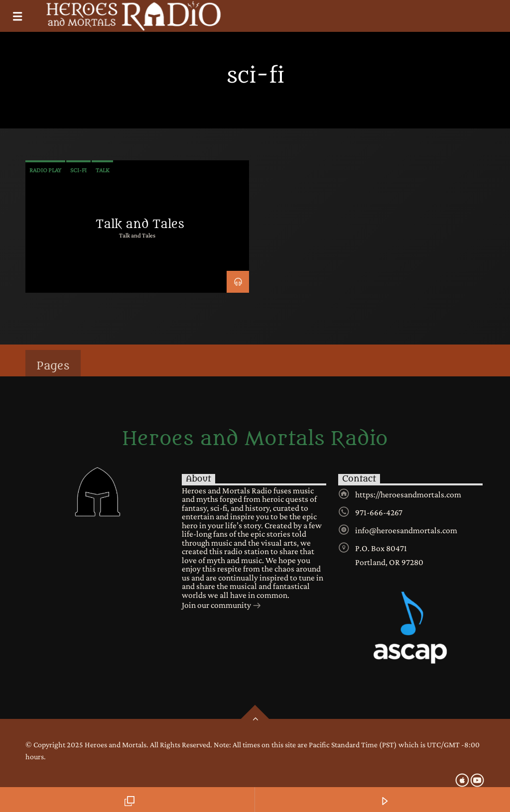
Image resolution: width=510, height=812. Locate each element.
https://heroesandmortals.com (408, 494)
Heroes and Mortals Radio (255, 439)
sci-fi (78, 170)
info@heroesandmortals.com (406, 530)
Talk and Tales (140, 224)
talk (102, 170)
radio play (45, 170)
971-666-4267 (379, 512)
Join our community (222, 606)
